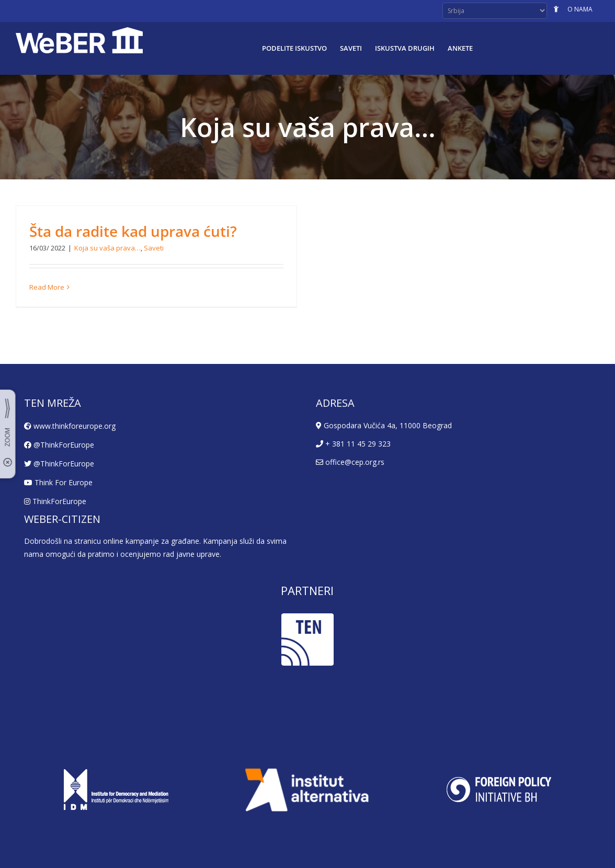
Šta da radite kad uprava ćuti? (133, 231)
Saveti (154, 248)
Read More (47, 287)
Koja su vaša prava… (107, 248)
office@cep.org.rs (350, 462)
